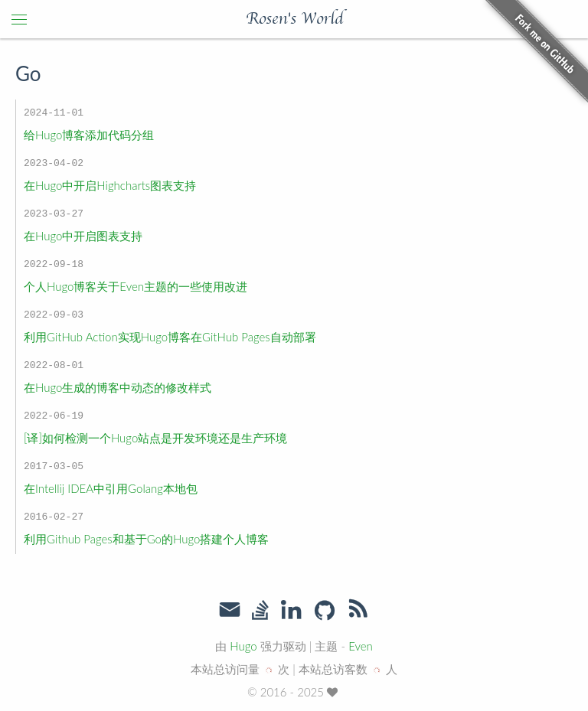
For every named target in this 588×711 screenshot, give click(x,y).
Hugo (243, 646)
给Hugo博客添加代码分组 (89, 135)
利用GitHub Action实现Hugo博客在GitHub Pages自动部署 (170, 337)
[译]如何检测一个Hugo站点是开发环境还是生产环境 (155, 438)
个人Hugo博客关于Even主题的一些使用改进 (136, 286)
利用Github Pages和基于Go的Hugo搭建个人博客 (146, 539)
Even (361, 646)
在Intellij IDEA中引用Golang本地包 (111, 488)
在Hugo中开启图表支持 (83, 236)
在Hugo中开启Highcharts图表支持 (110, 185)
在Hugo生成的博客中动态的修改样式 (118, 387)
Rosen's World (294, 19)
